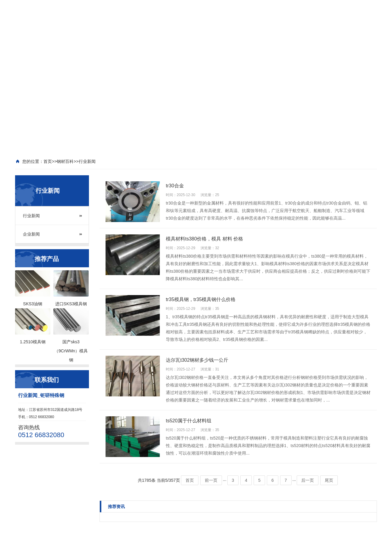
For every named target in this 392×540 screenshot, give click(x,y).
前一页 (211, 480)
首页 (190, 480)
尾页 (329, 480)
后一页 (308, 480)
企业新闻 (31, 234)
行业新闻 (31, 216)
